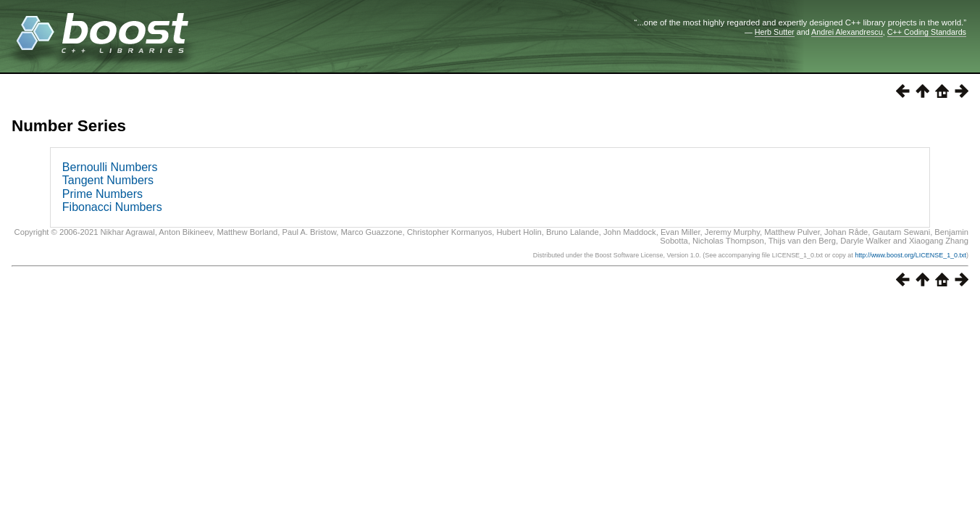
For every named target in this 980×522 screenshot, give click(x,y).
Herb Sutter (775, 32)
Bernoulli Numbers (110, 167)
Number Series (69, 126)
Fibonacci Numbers (112, 207)
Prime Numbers (102, 194)
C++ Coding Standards (927, 32)
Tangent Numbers (108, 180)
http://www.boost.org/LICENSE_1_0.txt (910, 255)
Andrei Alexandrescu (847, 32)
